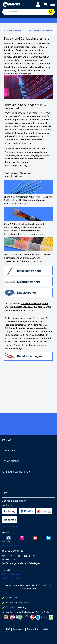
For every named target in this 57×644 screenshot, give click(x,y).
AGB (8, 629)
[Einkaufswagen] (45, 4)
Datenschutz (33, 629)
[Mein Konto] (38, 4)
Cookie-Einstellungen (14, 501)
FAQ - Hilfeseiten (11, 546)
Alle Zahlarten (10, 527)
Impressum (19, 629)
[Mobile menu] (53, 4)
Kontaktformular (11, 578)
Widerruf (47, 629)
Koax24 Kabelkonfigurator (34, 304)
